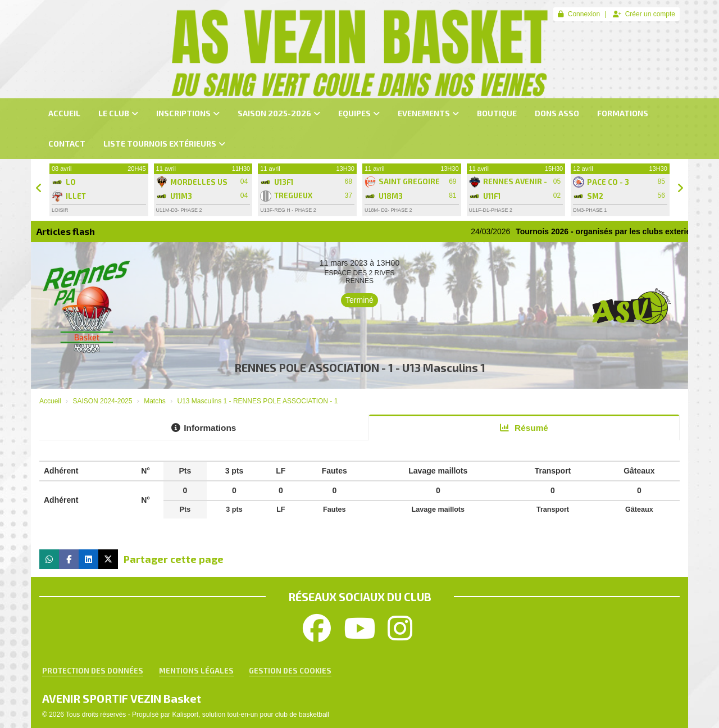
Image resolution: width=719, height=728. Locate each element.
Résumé (524, 428)
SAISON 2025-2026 (279, 113)
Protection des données (93, 671)
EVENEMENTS (428, 113)
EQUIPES (359, 113)
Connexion (579, 14)
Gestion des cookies (290, 671)
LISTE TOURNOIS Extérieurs (164, 144)
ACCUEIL (64, 113)
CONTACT (67, 144)
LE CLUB (118, 113)
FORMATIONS (623, 113)
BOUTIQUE (497, 113)
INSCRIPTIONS (188, 113)
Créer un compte (644, 14)
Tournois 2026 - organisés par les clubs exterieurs (623, 231)
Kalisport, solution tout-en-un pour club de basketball (251, 715)
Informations (204, 428)
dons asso (557, 113)
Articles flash (66, 231)
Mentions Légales (196, 671)
